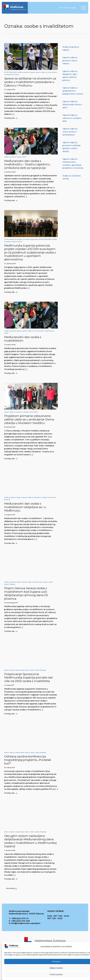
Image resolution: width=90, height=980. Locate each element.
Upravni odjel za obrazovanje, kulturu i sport (37, 582)
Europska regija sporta (31, 239)
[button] (31, 118)
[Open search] (75, 8)
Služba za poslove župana (26, 72)
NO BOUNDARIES (10, 72)
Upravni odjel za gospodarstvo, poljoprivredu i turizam (73, 91)
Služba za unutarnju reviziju (72, 177)
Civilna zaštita (9, 239)
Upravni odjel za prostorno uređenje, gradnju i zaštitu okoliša (72, 147)
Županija (7, 500)
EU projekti (18, 239)
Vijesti (17, 74)
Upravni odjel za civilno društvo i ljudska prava (38, 331)
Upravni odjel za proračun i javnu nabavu (70, 61)
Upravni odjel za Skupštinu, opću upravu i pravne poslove (70, 76)
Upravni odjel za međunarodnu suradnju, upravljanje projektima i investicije (73, 164)
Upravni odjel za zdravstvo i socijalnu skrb (19, 412)
